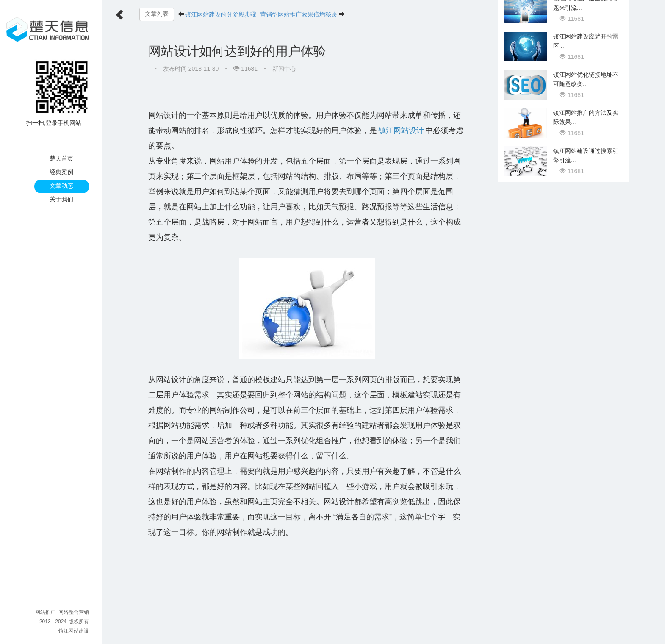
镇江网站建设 (74, 631)
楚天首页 (61, 158)
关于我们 (61, 199)
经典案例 (61, 172)
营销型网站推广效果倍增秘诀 (299, 14)
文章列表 (157, 14)
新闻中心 (284, 69)
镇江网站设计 (371, 130)
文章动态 (61, 186)
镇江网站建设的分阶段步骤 (221, 14)
